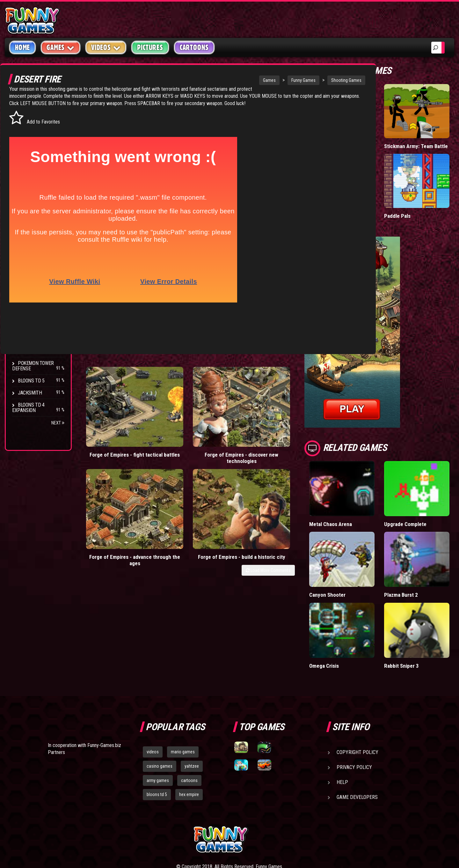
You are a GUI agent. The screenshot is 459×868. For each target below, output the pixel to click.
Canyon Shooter (359, 554)
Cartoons (194, 47)
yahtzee (192, 712)
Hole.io (349, 133)
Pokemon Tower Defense (33, 366)
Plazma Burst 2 (417, 554)
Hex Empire (30, 291)
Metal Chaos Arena (363, 497)
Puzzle (26, 125)
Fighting (27, 149)
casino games (160, 712)
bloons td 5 (157, 741)
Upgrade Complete (421, 497)
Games (221, 80)
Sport (25, 173)
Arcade (26, 113)
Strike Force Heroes (41, 303)
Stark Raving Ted (37, 327)
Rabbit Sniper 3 (417, 612)
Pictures (150, 47)
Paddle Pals (413, 196)
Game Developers (357, 743)
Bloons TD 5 (31, 381)
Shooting (28, 137)
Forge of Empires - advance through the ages (235, 403)
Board (25, 197)
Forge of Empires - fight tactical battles (112, 399)
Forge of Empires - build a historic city (296, 399)
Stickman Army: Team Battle (425, 136)
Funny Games (255, 80)
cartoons (189, 726)
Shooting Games (298, 80)
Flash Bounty (33, 278)
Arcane (26, 339)
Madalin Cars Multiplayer (356, 199)
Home (22, 47)
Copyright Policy (357, 698)
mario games (183, 698)
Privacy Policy (354, 713)
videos (153, 698)
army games (158, 726)
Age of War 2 (32, 351)
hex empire (189, 741)
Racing (25, 161)
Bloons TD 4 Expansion (28, 408)
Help (342, 728)
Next (58, 423)
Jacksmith (30, 393)
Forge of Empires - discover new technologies (173, 403)
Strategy (29, 185)
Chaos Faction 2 (36, 315)
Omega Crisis (356, 612)
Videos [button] (106, 47)
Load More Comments (300, 416)
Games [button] (61, 47)
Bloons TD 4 (31, 266)
